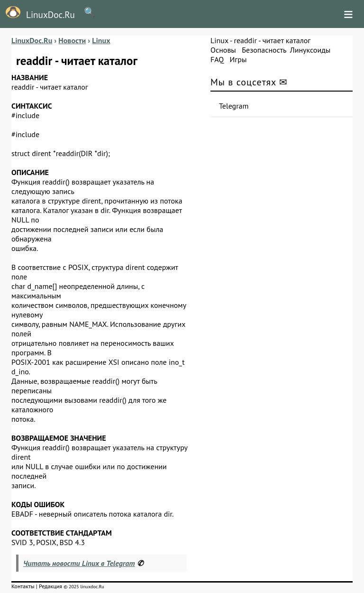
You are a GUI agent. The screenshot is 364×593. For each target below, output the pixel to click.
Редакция (50, 586)
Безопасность (264, 50)
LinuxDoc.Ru (37, 13)
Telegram (234, 106)
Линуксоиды (310, 50)
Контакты (23, 586)
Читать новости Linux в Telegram (79, 563)
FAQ (217, 59)
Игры (238, 59)
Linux (219, 40)
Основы (223, 50)
